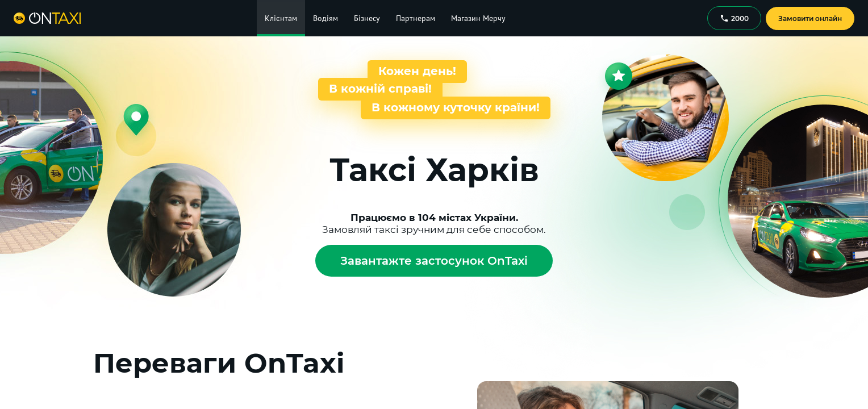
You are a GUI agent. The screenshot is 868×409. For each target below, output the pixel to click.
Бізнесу (367, 18)
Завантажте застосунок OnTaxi (434, 261)
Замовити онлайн (810, 18)
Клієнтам (281, 18)
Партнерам (416, 18)
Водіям (325, 18)
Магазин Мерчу (478, 18)
